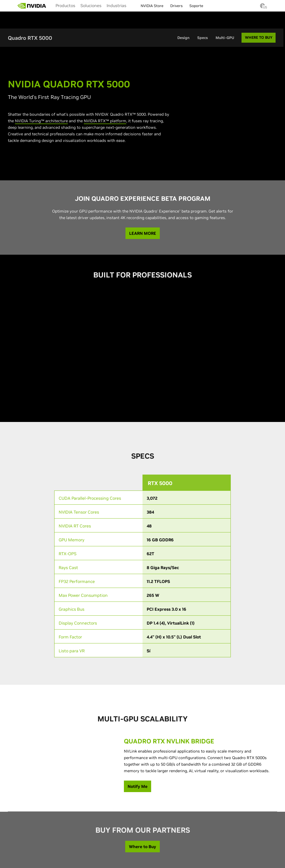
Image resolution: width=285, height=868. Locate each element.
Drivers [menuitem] (176, 6)
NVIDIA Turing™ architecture (41, 121)
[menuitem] (65, 5)
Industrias (116, 5)
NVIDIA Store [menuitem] (152, 6)
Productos (65, 5)
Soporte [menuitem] (196, 6)
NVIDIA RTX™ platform (105, 121)
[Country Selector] (262, 7)
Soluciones (91, 5)
